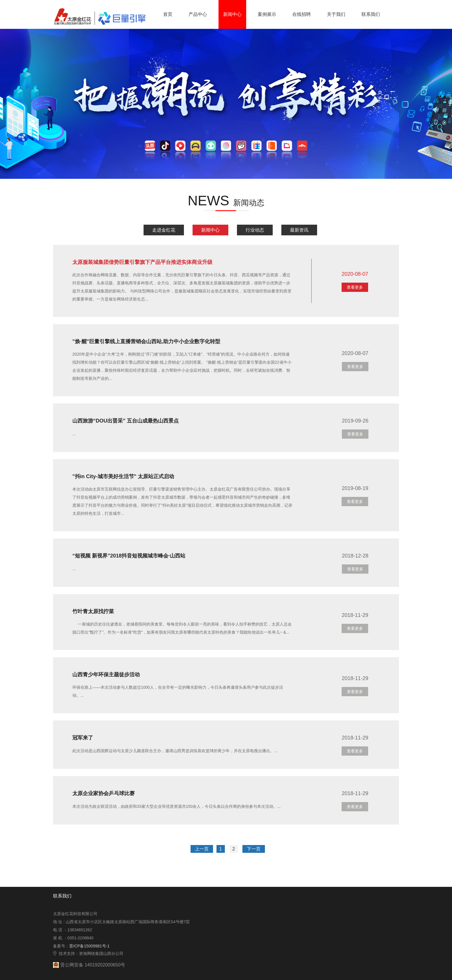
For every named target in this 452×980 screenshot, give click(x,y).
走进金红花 (164, 230)
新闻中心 (210, 230)
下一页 (254, 849)
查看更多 (355, 287)
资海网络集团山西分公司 (101, 953)
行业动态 (255, 230)
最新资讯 (299, 230)
